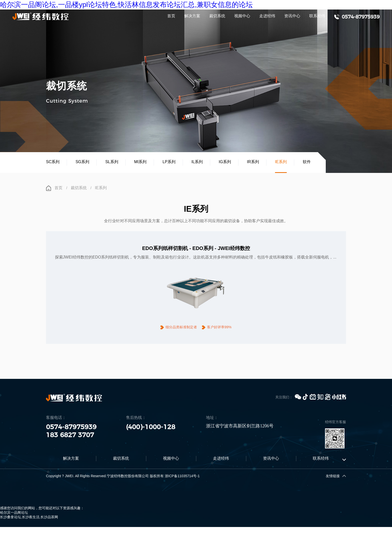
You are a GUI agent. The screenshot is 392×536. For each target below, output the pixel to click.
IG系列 (225, 162)
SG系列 (82, 162)
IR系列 (253, 162)
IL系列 (197, 162)
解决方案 (192, 16)
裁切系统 (217, 16)
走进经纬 (267, 16)
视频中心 (242, 16)
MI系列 (140, 162)
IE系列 (281, 162)
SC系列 (53, 162)
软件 (307, 162)
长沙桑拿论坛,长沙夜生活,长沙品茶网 (29, 522)
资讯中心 (292, 16)
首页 (171, 16)
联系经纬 (317, 16)
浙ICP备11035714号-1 (182, 481)
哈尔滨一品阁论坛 (14, 518)
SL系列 (112, 162)
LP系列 (169, 162)
